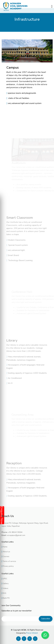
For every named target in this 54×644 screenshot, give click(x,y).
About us (6, 552)
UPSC (5, 579)
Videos (5, 588)
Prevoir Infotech (32, 633)
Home (5, 547)
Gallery (6, 584)
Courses (6, 557)
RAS (4, 593)
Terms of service (9, 561)
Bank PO (6, 598)
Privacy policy (8, 566)
